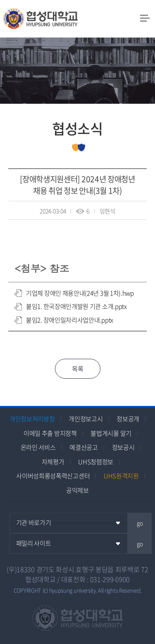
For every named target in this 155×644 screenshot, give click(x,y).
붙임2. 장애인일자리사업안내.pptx (70, 320)
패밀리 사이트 (34, 543)
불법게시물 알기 (111, 433)
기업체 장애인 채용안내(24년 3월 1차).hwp (80, 293)
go (140, 523)
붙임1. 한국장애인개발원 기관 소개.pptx (76, 306)
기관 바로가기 (34, 522)
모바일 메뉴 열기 (145, 18)
